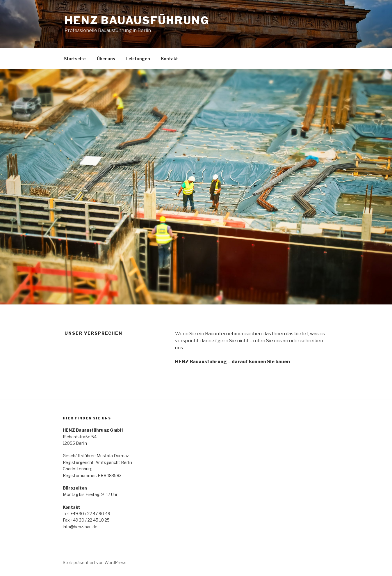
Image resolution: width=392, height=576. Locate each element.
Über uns (106, 59)
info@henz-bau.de (80, 527)
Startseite (75, 59)
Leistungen (138, 59)
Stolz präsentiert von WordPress (95, 562)
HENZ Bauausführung (137, 20)
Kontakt (170, 59)
